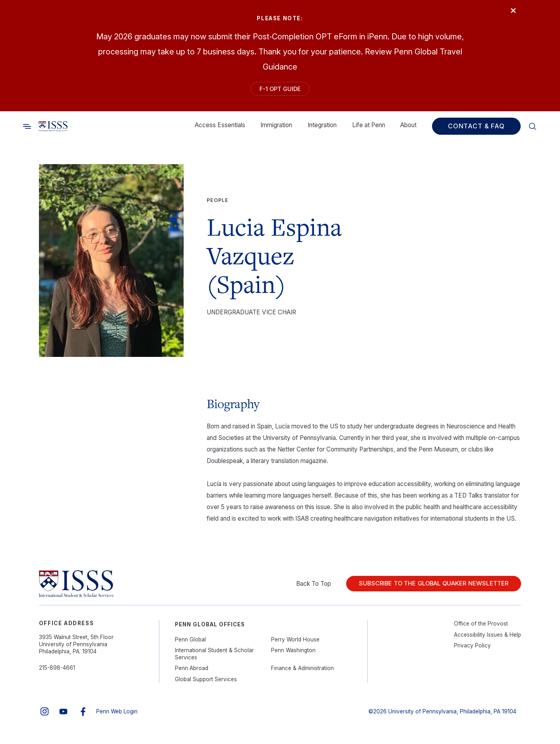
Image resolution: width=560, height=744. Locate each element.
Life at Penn (369, 129)
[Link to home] (53, 130)
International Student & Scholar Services (214, 658)
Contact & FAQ (476, 130)
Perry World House (295, 643)
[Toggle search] (27, 130)
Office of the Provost (481, 628)
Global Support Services (206, 683)
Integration (322, 129)
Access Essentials (220, 129)
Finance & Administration (302, 672)
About (408, 129)
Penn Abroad (192, 672)
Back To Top (301, 587)
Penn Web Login (117, 715)
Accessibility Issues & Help (487, 638)
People (218, 204)
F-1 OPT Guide (280, 90)
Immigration (276, 129)
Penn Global (190, 643)
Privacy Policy (472, 649)
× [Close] (509, 14)
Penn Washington (293, 654)
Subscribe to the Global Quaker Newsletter (427, 588)
